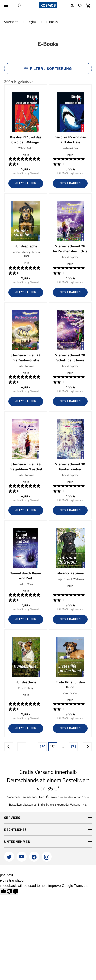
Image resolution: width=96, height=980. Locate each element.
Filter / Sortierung (48, 69)
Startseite (11, 22)
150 (42, 747)
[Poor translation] (12, 892)
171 (73, 747)
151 (53, 747)
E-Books (52, 22)
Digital (32, 22)
